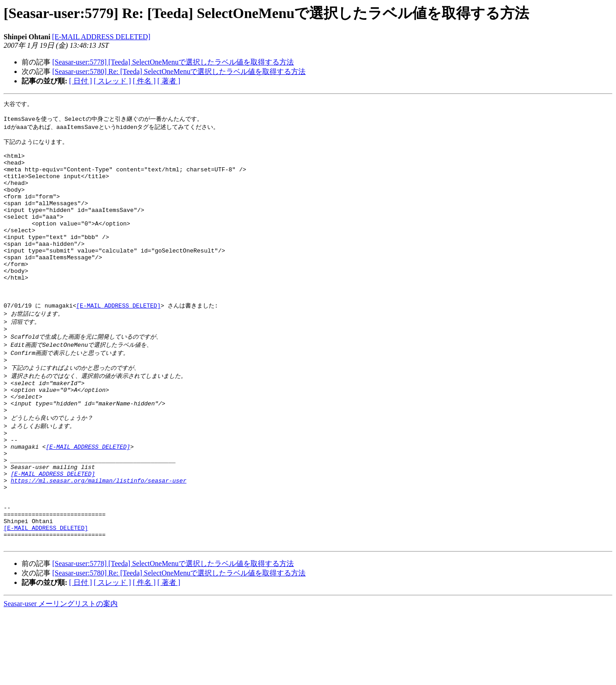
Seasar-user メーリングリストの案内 (61, 676)
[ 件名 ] (144, 81)
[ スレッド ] (112, 81)
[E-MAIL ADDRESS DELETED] (101, 37)
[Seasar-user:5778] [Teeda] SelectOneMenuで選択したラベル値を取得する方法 (173, 62)
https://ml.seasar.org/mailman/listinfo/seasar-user (99, 541)
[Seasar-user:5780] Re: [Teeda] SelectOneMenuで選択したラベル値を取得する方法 (179, 71)
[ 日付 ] (80, 81)
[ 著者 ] (169, 81)
